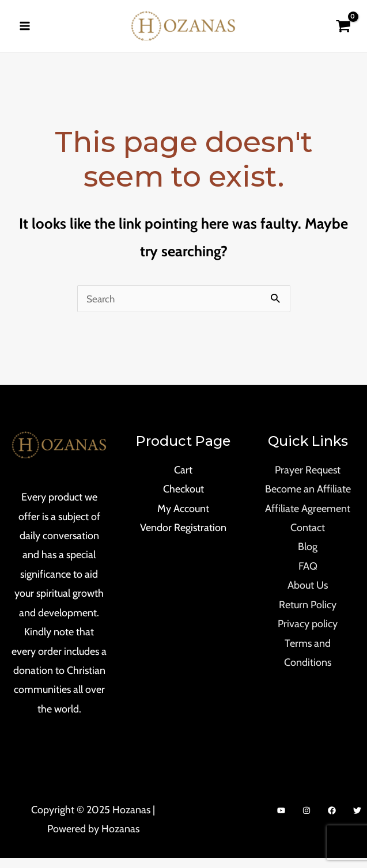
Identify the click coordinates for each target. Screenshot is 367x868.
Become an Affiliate (308, 499)
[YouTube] (281, 820)
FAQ (308, 576)
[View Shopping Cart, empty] (343, 30)
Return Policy (308, 615)
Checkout (183, 499)
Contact (308, 537)
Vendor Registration (183, 537)
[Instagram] (307, 820)
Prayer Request (308, 480)
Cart (183, 480)
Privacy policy (308, 634)
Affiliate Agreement (308, 518)
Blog (308, 556)
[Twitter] (357, 820)
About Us (308, 595)
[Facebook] (332, 820)
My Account (183, 518)
